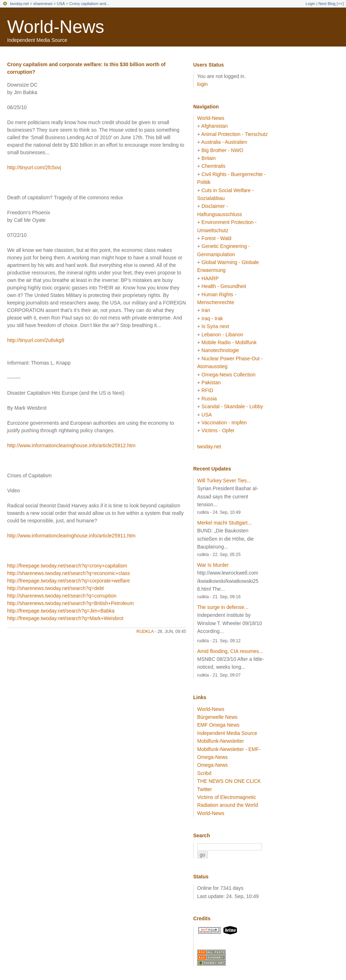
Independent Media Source (227, 733)
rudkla (145, 632)
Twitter (204, 789)
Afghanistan (214, 126)
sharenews (43, 4)
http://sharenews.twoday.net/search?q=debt (55, 588)
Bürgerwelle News (217, 717)
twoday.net (19, 4)
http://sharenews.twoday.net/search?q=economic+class (69, 573)
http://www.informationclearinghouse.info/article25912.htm (71, 445)
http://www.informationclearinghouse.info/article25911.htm (71, 536)
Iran (206, 310)
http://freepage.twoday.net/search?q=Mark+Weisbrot (65, 618)
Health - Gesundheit (224, 286)
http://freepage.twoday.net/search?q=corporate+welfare (69, 581)
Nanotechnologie (220, 350)
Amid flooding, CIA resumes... (230, 651)
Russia (209, 399)
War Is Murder (213, 565)
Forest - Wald (216, 238)
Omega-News (213, 765)
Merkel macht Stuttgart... (225, 523)
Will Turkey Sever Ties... (224, 481)
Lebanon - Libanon (222, 335)
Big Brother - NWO (222, 150)
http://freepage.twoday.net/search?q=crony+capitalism (67, 566)
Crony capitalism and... (89, 4)
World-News (56, 27)
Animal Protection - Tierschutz (234, 134)
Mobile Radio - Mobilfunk (229, 342)
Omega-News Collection (228, 375)
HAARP (210, 278)
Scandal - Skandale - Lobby (232, 406)
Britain (209, 158)
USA (61, 4)
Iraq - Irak (212, 318)
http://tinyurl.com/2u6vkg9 (36, 340)
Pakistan (211, 382)
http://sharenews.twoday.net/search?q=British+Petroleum (70, 603)
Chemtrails (213, 166)
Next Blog (327, 4)
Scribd (204, 773)
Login (310, 4)
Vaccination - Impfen (224, 423)
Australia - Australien (224, 142)
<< (340, 4)
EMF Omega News (218, 725)
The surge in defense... (223, 607)
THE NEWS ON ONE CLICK (229, 781)
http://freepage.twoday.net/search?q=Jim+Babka (61, 611)
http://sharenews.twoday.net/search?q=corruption (62, 596)
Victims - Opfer (218, 430)
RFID (207, 390)
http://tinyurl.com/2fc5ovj (34, 167)
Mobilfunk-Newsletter (221, 741)
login (203, 84)
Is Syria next (215, 326)
